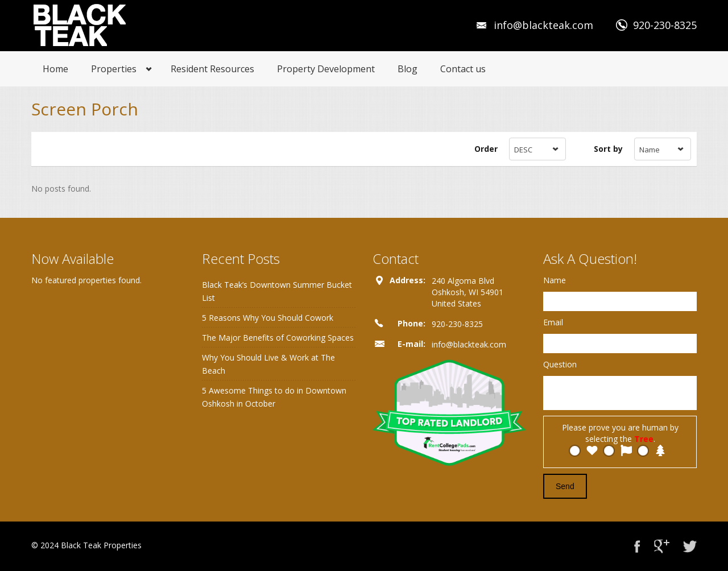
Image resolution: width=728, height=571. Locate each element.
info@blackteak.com (543, 25)
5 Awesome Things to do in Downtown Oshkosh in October (274, 397)
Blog (408, 69)
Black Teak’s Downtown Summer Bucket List (277, 291)
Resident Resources (212, 69)
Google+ (662, 546)
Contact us (463, 69)
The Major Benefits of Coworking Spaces (278, 338)
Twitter (690, 546)
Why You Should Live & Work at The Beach (268, 364)
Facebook (637, 546)
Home (55, 69)
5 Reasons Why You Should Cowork (268, 318)
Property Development (326, 69)
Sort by (608, 149)
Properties (114, 69)
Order (486, 149)
